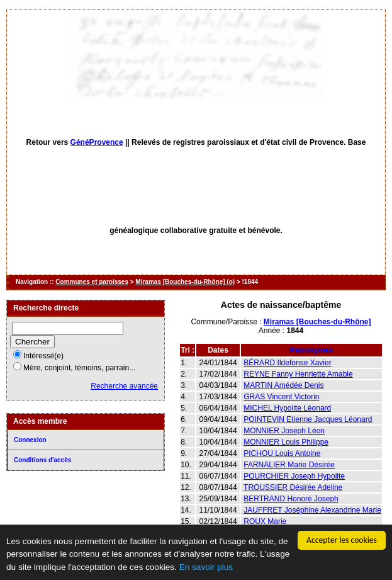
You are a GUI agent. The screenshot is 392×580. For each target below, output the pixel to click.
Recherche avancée (124, 386)
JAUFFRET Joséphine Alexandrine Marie (312, 510)
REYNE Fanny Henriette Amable (298, 374)
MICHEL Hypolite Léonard (287, 408)
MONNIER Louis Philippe (286, 442)
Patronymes (312, 350)
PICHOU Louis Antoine (282, 453)
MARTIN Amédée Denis (283, 385)
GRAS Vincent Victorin (281, 397)
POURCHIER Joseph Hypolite (294, 476)
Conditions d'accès (42, 460)
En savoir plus (206, 567)
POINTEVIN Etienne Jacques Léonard (308, 419)
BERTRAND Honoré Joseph (291, 499)
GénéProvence (97, 142)
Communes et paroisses (92, 282)
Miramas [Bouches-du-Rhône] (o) (185, 282)
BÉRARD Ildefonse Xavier (287, 363)
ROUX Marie (265, 521)
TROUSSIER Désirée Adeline (293, 487)
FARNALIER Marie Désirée (289, 465)
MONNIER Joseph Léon (284, 431)
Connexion (30, 440)
